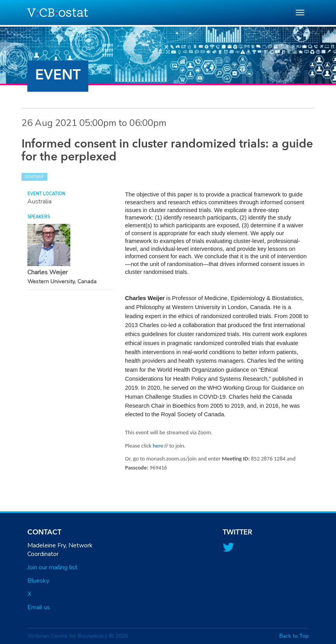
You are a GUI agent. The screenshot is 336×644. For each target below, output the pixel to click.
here (160, 446)
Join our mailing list (52, 567)
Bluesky (38, 581)
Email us (39, 607)
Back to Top (294, 636)
